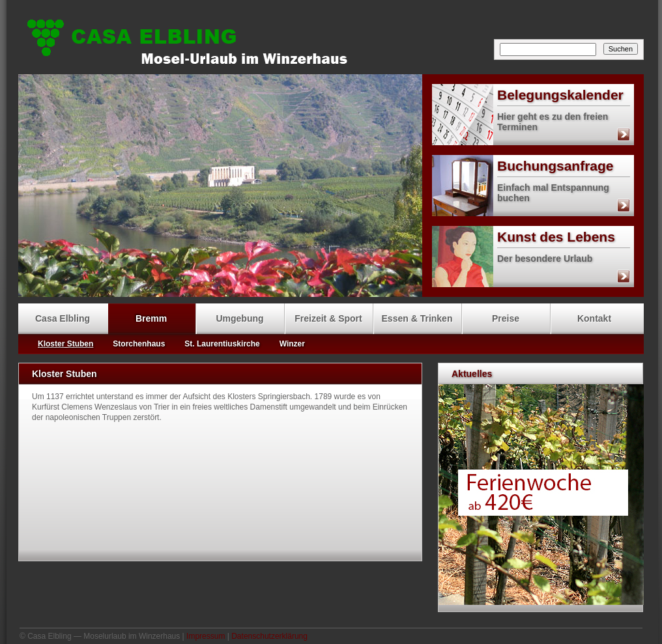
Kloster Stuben (65, 344)
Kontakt (594, 318)
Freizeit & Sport (328, 318)
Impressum (206, 636)
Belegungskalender (528, 95)
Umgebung (239, 318)
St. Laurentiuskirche (222, 344)
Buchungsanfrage (523, 166)
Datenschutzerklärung (269, 636)
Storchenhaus (139, 344)
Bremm (151, 318)
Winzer (292, 344)
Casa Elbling (335, 39)
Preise (506, 318)
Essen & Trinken (417, 318)
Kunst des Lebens (524, 237)
